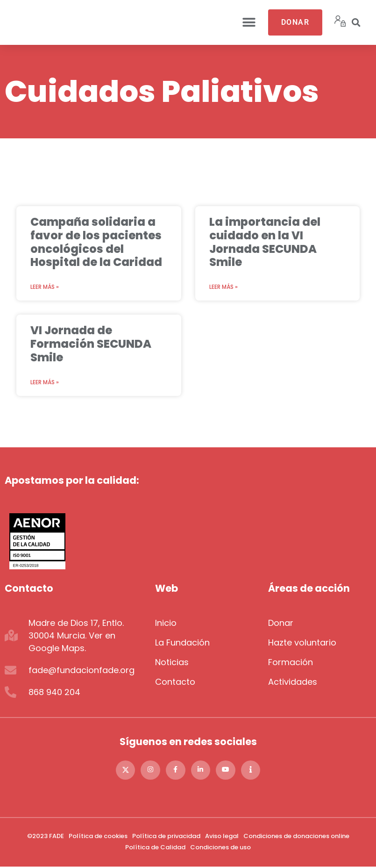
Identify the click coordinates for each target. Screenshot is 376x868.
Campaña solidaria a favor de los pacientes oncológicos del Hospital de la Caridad (96, 242)
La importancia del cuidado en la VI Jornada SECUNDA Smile (265, 242)
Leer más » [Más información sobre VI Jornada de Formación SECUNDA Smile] (45, 382)
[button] (249, 23)
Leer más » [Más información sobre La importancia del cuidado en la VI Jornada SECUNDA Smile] (223, 287)
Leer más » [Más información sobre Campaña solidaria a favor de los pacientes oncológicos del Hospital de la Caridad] (45, 287)
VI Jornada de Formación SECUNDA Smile (91, 344)
